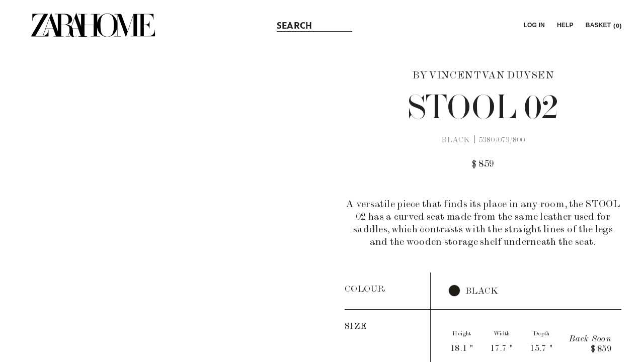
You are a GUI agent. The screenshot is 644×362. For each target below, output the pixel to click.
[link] (93, 25)
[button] (533, 25)
